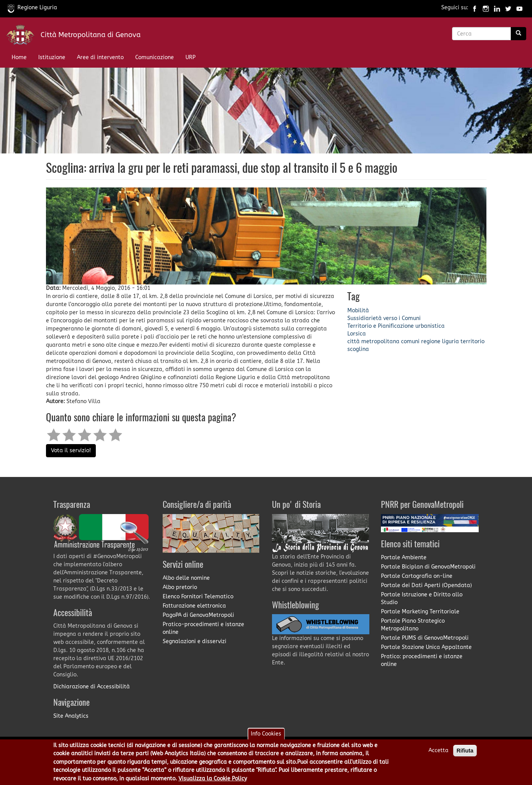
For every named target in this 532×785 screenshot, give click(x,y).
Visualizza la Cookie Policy (213, 779)
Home (19, 57)
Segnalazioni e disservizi (195, 641)
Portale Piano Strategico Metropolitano (413, 625)
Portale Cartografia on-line (417, 576)
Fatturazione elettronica (194, 606)
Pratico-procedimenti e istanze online (203, 628)
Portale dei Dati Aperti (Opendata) (426, 585)
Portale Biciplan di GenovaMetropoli (428, 567)
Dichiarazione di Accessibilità (92, 687)
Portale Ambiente (404, 558)
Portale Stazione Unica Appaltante (426, 647)
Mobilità (358, 311)
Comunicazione (155, 57)
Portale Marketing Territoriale (420, 612)
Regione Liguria (32, 8)
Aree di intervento (100, 57)
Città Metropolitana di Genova (91, 35)
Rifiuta (465, 751)
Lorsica (357, 334)
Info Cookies (266, 734)
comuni (410, 341)
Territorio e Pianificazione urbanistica (396, 326)
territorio (473, 341)
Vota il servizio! (71, 450)
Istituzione (52, 57)
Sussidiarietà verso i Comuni (384, 318)
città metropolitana (373, 341)
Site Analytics (71, 716)
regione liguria (440, 341)
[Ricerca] (518, 34)
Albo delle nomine (186, 578)
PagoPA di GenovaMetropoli (198, 615)
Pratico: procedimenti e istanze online (422, 660)
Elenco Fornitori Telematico (198, 597)
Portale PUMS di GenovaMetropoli (425, 638)
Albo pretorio (180, 587)
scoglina (358, 349)
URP (190, 57)
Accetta (439, 751)
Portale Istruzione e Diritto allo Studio (422, 599)
